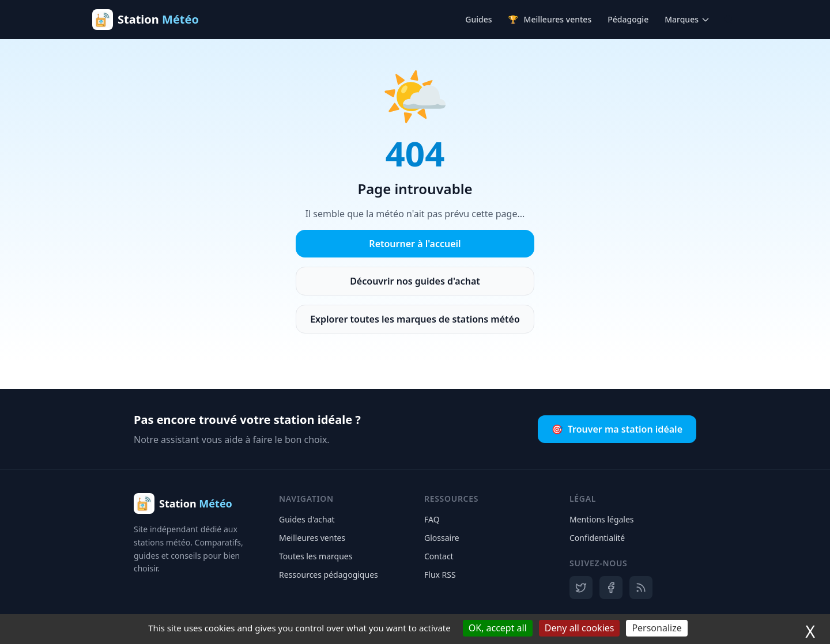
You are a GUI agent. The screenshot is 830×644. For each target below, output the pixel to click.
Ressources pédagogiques (329, 575)
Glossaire (442, 538)
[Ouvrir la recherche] (729, 20)
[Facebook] (611, 588)
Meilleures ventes (550, 19)
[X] (581, 588)
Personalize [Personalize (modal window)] (657, 628)
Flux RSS (440, 575)
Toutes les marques (316, 556)
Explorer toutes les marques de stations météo (415, 319)
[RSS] (641, 588)
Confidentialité (597, 538)
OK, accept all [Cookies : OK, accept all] (498, 628)
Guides (478, 19)
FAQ (432, 519)
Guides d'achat (307, 519)
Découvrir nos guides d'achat (415, 281)
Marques (687, 19)
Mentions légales (602, 519)
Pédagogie (628, 19)
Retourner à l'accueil (415, 244)
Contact (439, 556)
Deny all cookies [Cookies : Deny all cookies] (580, 628)
